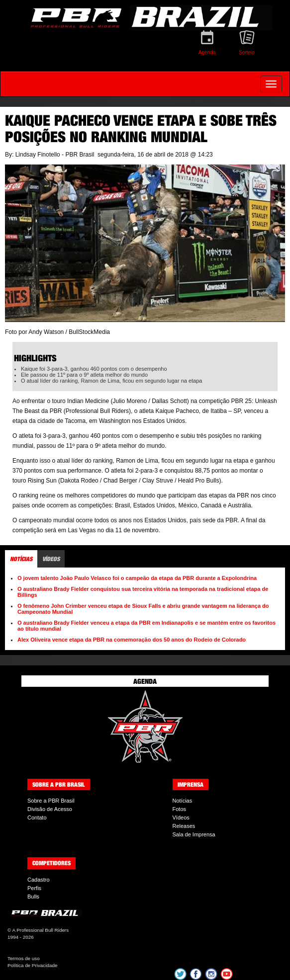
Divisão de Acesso (50, 809)
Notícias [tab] (21, 559)
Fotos (180, 809)
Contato (37, 817)
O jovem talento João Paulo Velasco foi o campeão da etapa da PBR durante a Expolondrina (137, 578)
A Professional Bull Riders (40, 930)
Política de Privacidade (32, 965)
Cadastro (39, 880)
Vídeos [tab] (51, 559)
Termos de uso (24, 958)
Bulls (33, 897)
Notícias (183, 801)
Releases (184, 826)
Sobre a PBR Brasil (51, 801)
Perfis (34, 888)
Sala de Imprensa (194, 834)
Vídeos (181, 817)
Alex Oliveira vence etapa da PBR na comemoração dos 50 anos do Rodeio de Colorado (132, 640)
